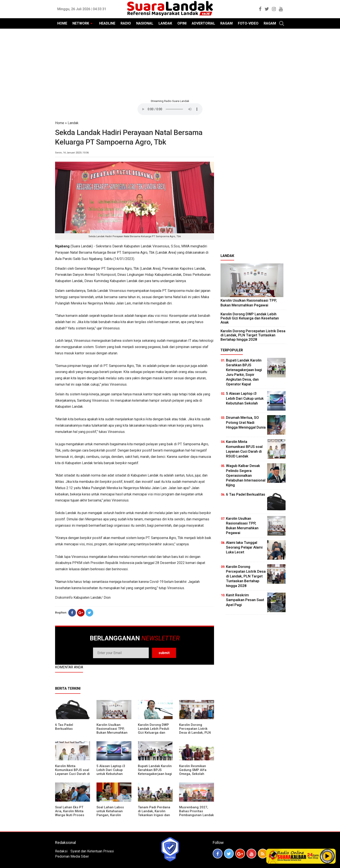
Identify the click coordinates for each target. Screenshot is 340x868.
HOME (62, 23)
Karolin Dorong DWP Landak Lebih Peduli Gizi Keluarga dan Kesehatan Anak (154, 731)
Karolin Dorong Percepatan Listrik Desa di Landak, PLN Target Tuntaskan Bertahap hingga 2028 (196, 733)
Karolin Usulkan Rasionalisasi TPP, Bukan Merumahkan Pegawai (112, 731)
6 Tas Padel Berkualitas (64, 727)
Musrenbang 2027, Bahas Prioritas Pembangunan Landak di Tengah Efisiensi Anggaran (196, 815)
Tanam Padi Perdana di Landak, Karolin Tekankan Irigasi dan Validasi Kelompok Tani (154, 815)
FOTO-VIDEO (248, 23)
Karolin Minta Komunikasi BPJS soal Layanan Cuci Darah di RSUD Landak (72, 772)
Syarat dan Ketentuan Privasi (92, 851)
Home (60, 123)
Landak (73, 123)
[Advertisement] (170, 63)
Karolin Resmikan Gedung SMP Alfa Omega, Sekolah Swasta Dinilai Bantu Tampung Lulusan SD (195, 774)
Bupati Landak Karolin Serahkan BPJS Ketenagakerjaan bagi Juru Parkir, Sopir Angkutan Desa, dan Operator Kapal (155, 776)
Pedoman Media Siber (72, 856)
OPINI (182, 23)
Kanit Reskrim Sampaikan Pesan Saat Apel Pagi (245, 600)
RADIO (126, 23)
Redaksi (61, 851)
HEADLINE (107, 23)
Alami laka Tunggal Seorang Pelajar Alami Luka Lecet (244, 547)
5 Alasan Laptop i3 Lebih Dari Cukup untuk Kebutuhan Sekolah (111, 772)
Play (327, 856)
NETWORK (81, 23)
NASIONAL (145, 23)
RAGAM (226, 23)
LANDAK (165, 23)
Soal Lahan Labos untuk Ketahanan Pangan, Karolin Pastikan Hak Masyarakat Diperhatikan (110, 817)
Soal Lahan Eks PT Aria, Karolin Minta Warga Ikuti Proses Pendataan (70, 813)
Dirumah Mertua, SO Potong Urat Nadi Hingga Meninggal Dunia (246, 422)
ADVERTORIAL (203, 23)
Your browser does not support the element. (170, 109)
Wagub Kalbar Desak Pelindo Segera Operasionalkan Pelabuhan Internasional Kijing (246, 475)
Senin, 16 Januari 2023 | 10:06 (72, 153)
